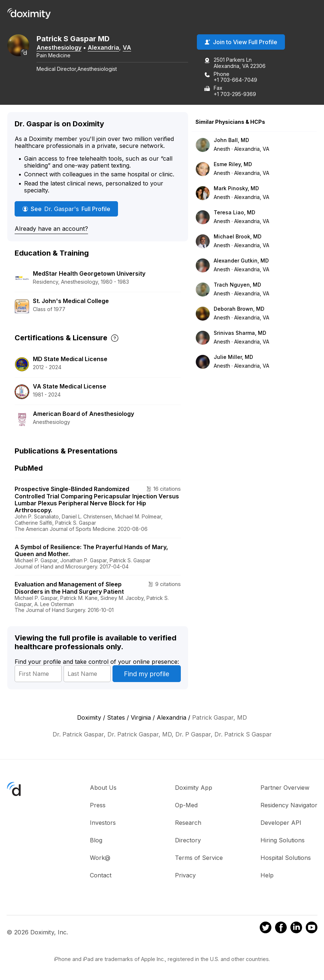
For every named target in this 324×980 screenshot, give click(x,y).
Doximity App (194, 788)
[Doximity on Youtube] (312, 929)
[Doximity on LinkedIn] (296, 929)
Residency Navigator (289, 805)
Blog (96, 840)
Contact (101, 875)
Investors (103, 823)
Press (98, 805)
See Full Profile (66, 209)
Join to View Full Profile (241, 42)
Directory (188, 840)
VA (127, 47)
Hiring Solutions (283, 840)
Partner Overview (285, 788)
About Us (103, 788)
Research (188, 823)
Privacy (185, 875)
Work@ (100, 858)
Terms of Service (199, 858)
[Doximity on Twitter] (266, 929)
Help (267, 875)
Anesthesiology (59, 47)
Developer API (281, 823)
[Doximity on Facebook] (281, 929)
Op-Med (186, 805)
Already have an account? (51, 229)
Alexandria (103, 47)
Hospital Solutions (286, 858)
